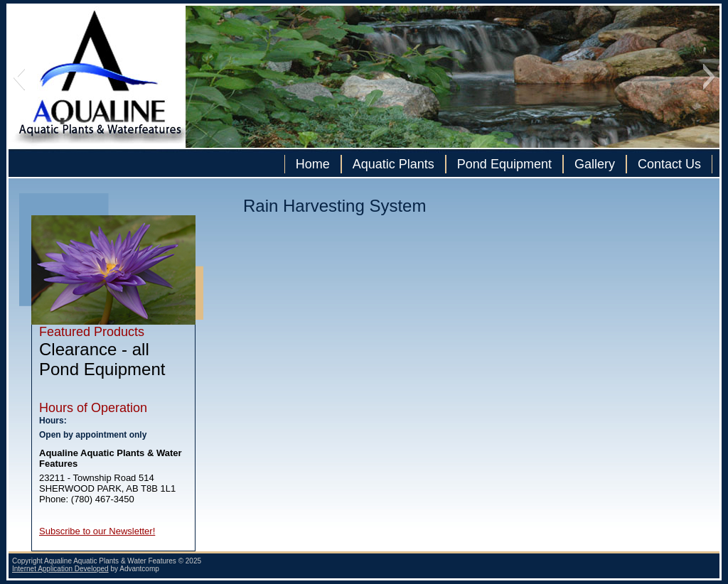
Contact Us (669, 164)
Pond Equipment (504, 164)
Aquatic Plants (394, 164)
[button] (19, 77)
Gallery (595, 164)
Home (313, 164)
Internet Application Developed (60, 569)
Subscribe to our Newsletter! (97, 531)
